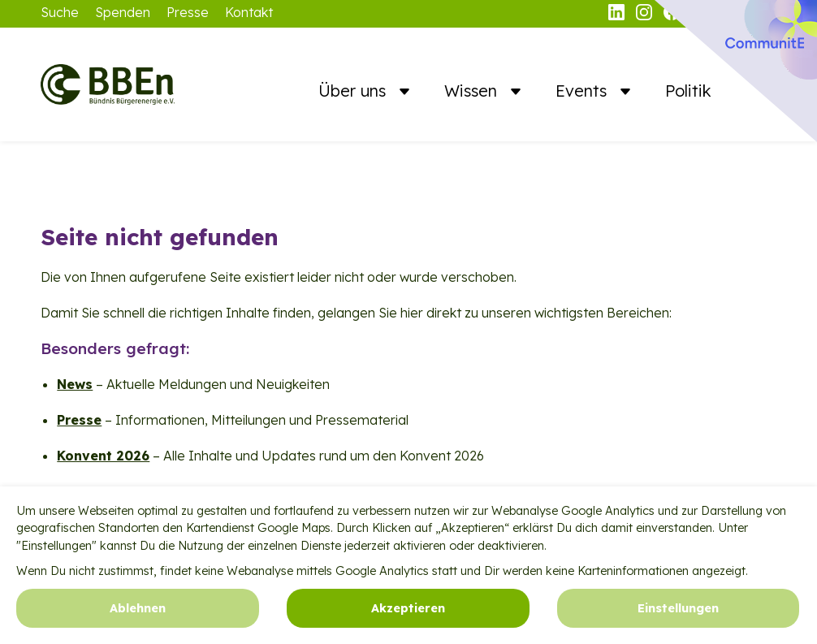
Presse (188, 12)
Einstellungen (678, 614)
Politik (688, 91)
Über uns (354, 91)
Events (584, 91)
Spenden (123, 12)
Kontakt (249, 12)
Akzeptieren (408, 614)
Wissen (473, 91)
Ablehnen (138, 614)
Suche (60, 12)
